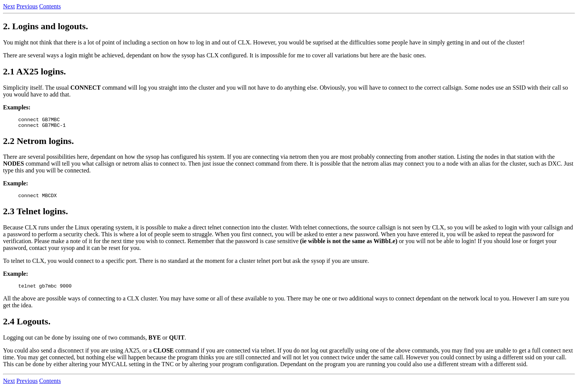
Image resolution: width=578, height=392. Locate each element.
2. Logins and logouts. (45, 26)
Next (9, 6)
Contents (50, 6)
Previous (27, 6)
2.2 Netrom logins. (38, 143)
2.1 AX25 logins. (34, 71)
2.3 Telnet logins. (36, 215)
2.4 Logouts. (27, 326)
